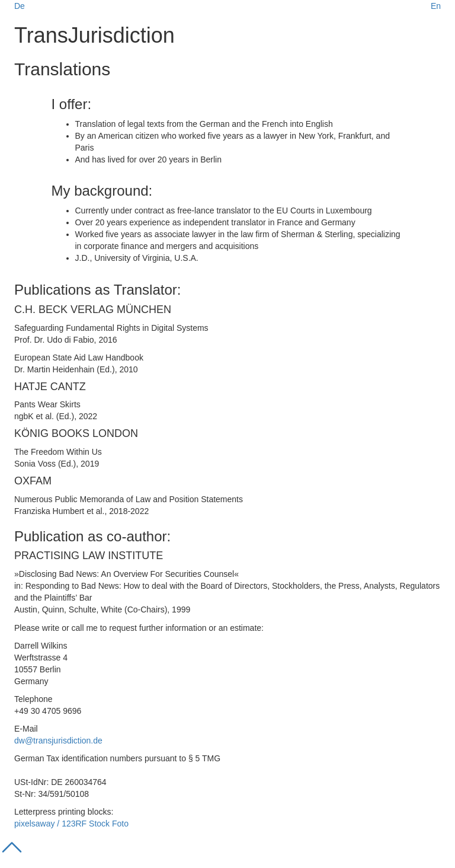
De (20, 6)
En (436, 6)
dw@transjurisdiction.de (58, 741)
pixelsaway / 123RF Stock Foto (71, 824)
